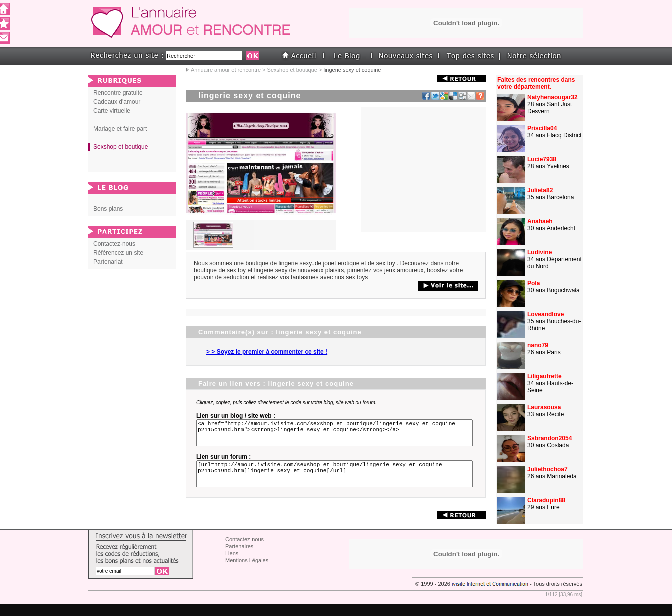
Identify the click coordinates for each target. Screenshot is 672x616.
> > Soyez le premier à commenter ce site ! (267, 352)
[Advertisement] (423, 169)
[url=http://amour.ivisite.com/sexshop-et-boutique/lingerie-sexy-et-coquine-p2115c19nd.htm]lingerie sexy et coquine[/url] (336, 483)
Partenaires (239, 558)
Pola (534, 283)
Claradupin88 (546, 500)
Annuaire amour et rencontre (226, 70)
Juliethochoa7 (548, 469)
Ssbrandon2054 (550, 438)
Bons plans (108, 209)
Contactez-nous (114, 244)
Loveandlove (546, 314)
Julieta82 (540, 190)
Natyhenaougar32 (553, 97)
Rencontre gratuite (118, 93)
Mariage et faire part (120, 129)
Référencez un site (118, 253)
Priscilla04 (542, 128)
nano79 (538, 345)
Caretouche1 (546, 531)
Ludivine (540, 252)
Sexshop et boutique (292, 70)
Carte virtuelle (112, 111)
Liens (232, 565)
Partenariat (108, 262)
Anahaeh (540, 221)
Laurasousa (544, 407)
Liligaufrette (545, 376)
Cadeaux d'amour (117, 102)
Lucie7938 (542, 159)
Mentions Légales (247, 572)
